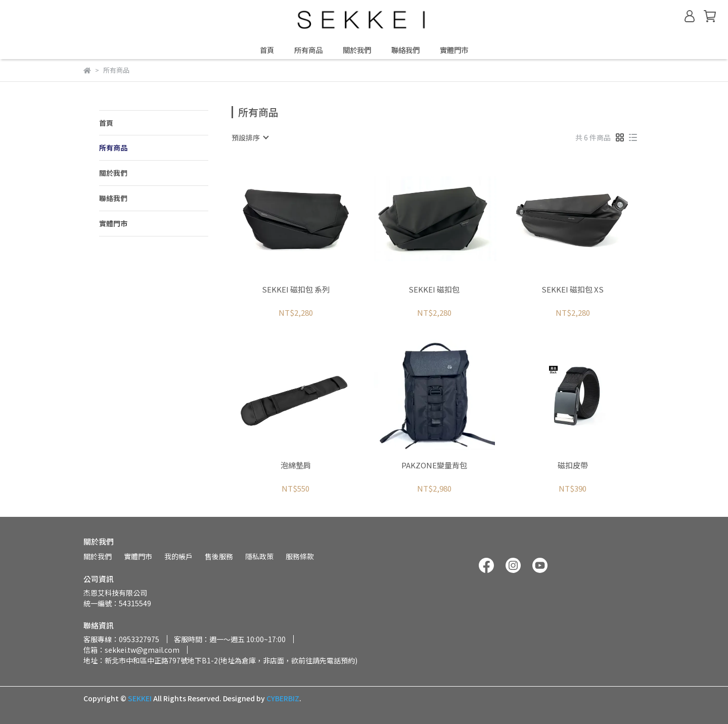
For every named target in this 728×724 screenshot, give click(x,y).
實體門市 (454, 50)
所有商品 (308, 50)
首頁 (267, 50)
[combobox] (250, 137)
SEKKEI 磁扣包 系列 (296, 290)
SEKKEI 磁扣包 (434, 290)
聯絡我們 (405, 50)
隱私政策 (259, 556)
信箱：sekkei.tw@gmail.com (131, 650)
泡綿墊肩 (296, 466)
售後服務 (219, 556)
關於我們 (357, 50)
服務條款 (300, 556)
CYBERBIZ (283, 698)
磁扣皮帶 (573, 466)
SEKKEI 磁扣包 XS (573, 290)
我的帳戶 (178, 556)
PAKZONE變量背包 (434, 466)
